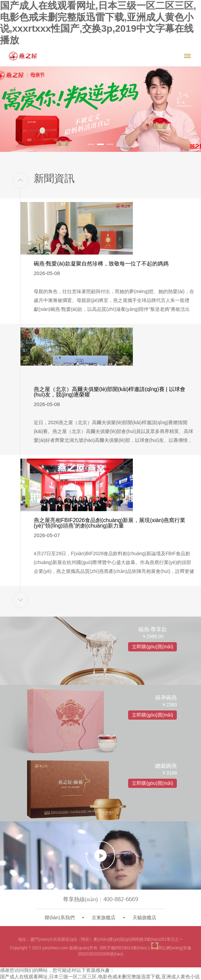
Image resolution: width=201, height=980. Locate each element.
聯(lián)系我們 (59, 918)
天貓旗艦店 (144, 918)
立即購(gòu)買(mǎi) (152, 647)
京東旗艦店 (104, 918)
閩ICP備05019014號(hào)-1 (125, 948)
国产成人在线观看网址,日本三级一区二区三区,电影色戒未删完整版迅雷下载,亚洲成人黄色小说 (100, 977)
